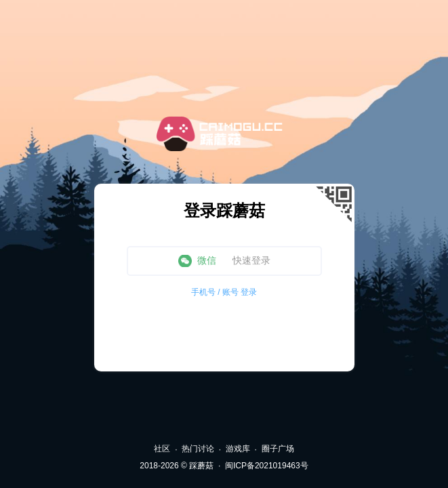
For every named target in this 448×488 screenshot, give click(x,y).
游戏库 (238, 449)
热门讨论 (198, 449)
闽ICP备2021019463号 (267, 466)
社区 (162, 449)
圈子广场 (278, 449)
